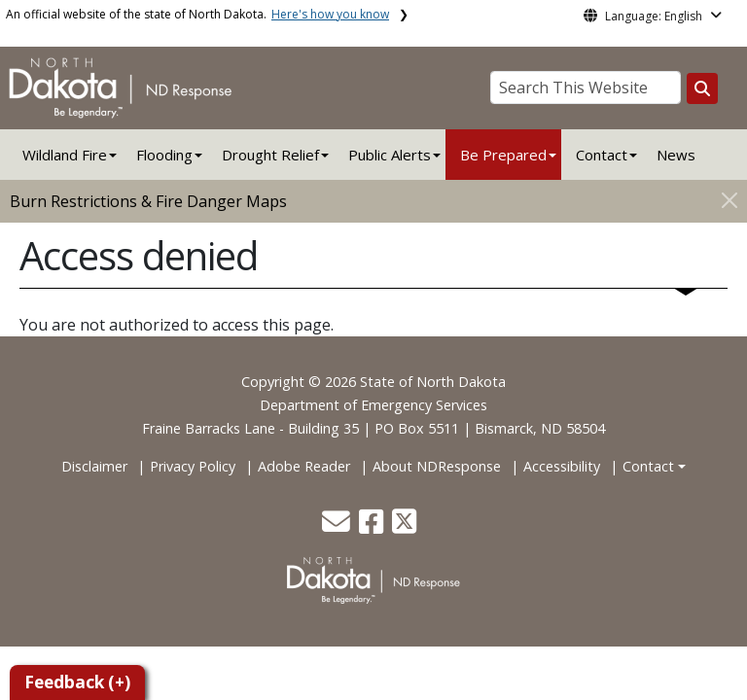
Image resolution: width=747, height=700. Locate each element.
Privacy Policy (193, 466)
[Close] (729, 200)
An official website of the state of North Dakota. (197, 14)
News (676, 155)
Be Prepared (503, 155)
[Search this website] (702, 88)
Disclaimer (94, 466)
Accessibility (562, 466)
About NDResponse (437, 466)
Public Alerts (390, 155)
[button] (338, 526)
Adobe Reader (304, 466)
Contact (648, 466)
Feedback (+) (77, 682)
